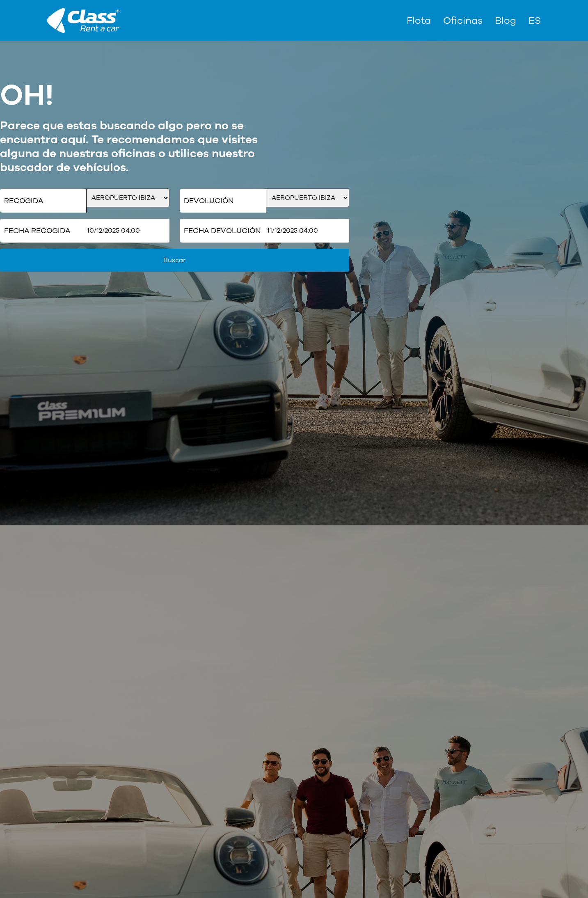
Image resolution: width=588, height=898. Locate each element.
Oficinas (463, 21)
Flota (419, 21)
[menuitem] (535, 21)
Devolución (209, 201)
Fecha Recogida (37, 231)
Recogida (24, 201)
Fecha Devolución (222, 231)
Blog (506, 21)
